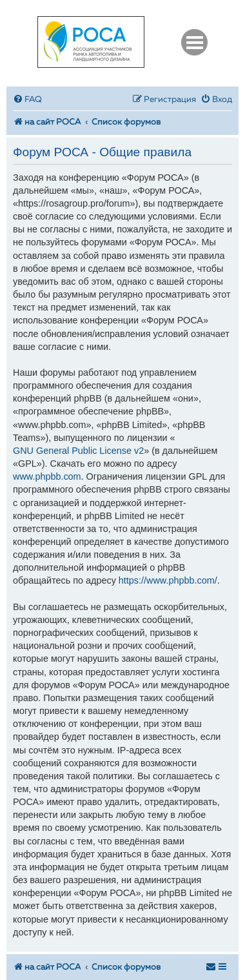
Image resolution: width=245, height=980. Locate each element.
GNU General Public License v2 (78, 451)
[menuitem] (27, 100)
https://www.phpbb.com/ (168, 580)
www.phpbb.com (47, 476)
